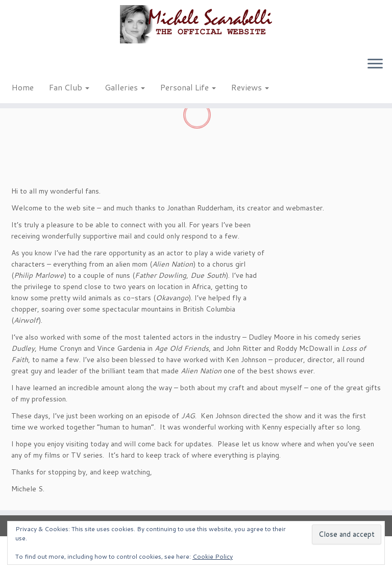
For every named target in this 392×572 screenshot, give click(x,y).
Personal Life (188, 87)
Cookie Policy (213, 556)
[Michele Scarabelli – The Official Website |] (196, 24)
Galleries (125, 87)
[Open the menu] (375, 64)
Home (23, 87)
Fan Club (69, 87)
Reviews (250, 87)
